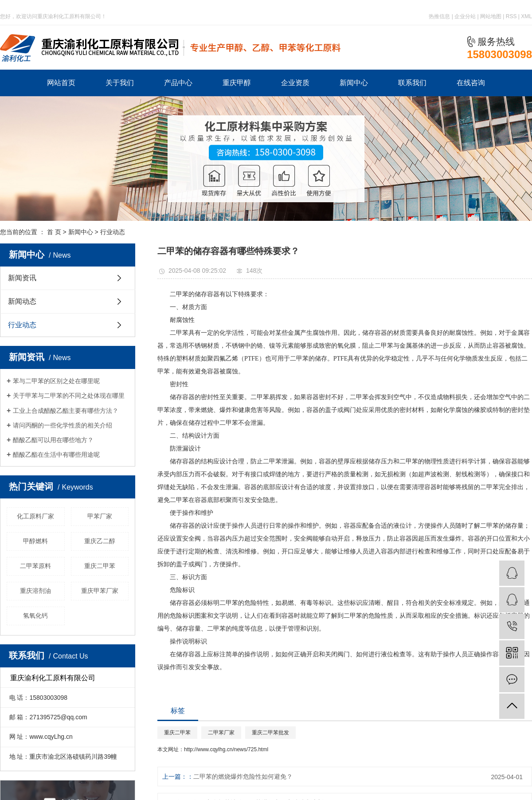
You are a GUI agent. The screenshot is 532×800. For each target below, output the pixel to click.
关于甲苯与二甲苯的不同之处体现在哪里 (69, 396)
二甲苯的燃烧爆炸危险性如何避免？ (243, 776)
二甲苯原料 (35, 566)
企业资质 (295, 83)
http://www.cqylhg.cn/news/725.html (226, 749)
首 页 (54, 232)
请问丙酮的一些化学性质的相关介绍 (63, 425)
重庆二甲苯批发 (270, 733)
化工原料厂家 (35, 516)
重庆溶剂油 (35, 591)
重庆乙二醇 (100, 541)
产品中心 (178, 83)
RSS (511, 16)
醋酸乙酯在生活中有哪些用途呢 (56, 455)
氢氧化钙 (35, 616)
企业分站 (465, 16)
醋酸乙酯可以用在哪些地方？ (53, 440)
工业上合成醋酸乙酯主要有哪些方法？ (66, 411)
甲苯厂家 (100, 516)
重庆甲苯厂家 (100, 591)
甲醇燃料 (35, 541)
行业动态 (113, 232)
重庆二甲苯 (100, 566)
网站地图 (491, 16)
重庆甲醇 (237, 83)
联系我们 (412, 83)
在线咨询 (471, 83)
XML (526, 16)
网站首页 (61, 83)
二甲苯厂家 (221, 733)
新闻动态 (22, 301)
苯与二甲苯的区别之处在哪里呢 (56, 381)
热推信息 (439, 16)
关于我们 (120, 83)
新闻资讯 (22, 278)
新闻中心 (354, 83)
